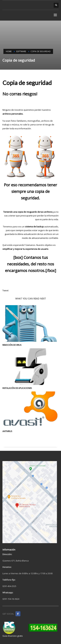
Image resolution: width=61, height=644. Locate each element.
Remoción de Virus (12, 345)
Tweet (5, 290)
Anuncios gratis (15, 636)
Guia (5, 636)
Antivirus (7, 431)
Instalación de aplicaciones (17, 388)
